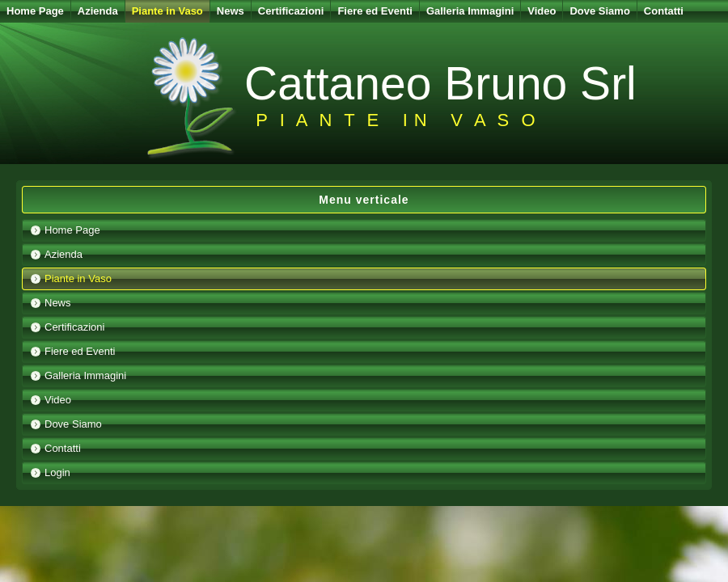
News (231, 11)
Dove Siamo (599, 11)
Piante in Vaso (167, 11)
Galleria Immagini (470, 11)
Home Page (35, 11)
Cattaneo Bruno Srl (440, 83)
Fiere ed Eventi (375, 11)
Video (542, 11)
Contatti (664, 11)
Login (57, 472)
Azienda (98, 11)
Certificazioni (291, 11)
